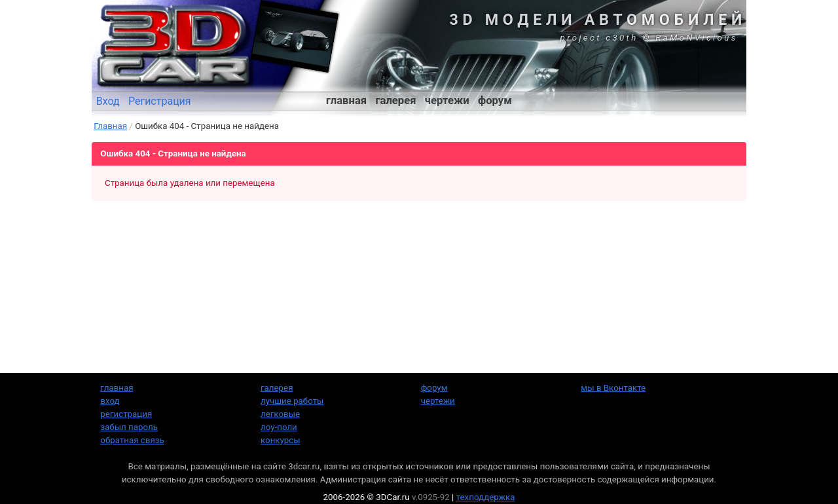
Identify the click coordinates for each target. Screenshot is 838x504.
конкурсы (281, 440)
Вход (108, 101)
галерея (396, 100)
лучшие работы (292, 401)
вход (110, 401)
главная (346, 100)
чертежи (447, 100)
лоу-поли (279, 427)
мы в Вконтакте (613, 388)
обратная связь (132, 440)
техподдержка (486, 497)
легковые (280, 414)
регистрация (126, 414)
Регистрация (160, 101)
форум (495, 100)
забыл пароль (129, 427)
